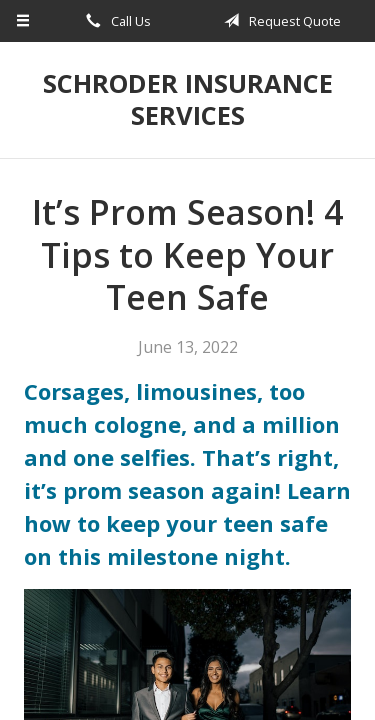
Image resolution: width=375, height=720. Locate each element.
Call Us (115, 21)
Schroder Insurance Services (188, 99)
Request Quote (279, 21)
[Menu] (23, 21)
